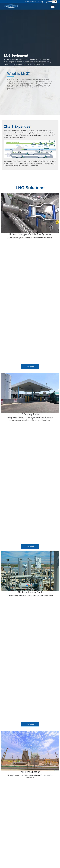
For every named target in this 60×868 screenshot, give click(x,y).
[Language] (55, 2)
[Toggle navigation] (53, 6)
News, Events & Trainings (34, 2)
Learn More (30, 366)
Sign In (48, 2)
